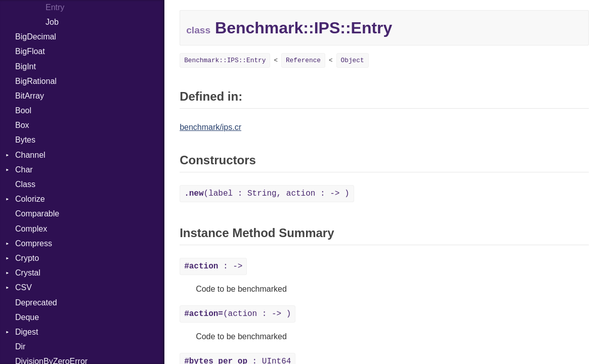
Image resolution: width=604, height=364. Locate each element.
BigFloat (30, 51)
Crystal (28, 273)
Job (52, 22)
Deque (27, 317)
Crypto (27, 258)
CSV (24, 287)
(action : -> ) (238, 314)
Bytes (25, 140)
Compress (34, 243)
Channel (30, 155)
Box (22, 125)
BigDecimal (36, 37)
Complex (31, 229)
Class (25, 184)
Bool (23, 110)
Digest (27, 332)
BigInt (26, 66)
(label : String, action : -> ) (267, 194)
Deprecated (36, 303)
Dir (20, 347)
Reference (303, 60)
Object (353, 60)
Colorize (30, 199)
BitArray (30, 96)
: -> (213, 266)
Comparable (37, 214)
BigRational (36, 81)
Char (24, 170)
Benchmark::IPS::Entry (225, 60)
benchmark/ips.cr (210, 127)
